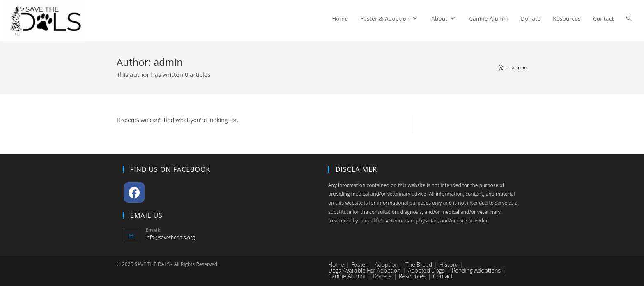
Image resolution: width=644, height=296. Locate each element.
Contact (443, 276)
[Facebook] (134, 192)
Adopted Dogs (426, 270)
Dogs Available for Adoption (364, 270)
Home (336, 265)
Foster (359, 265)
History (449, 265)
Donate (382, 276)
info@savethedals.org (170, 237)
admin (520, 67)
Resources (412, 276)
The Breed (419, 265)
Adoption (386, 265)
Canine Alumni (347, 276)
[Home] (501, 67)
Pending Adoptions (476, 270)
